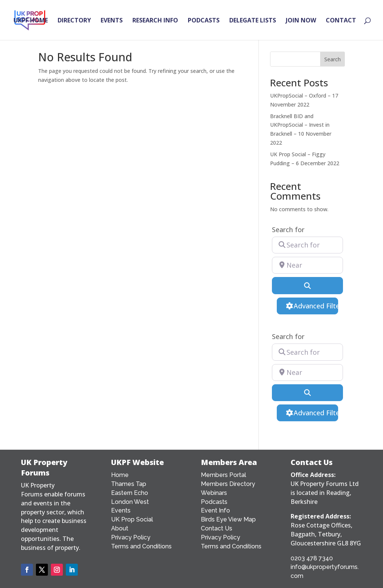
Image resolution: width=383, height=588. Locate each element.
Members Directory (228, 484)
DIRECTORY (74, 21)
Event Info (215, 510)
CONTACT (341, 21)
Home (120, 475)
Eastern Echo (130, 493)
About (120, 528)
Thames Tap (129, 484)
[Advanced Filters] (307, 306)
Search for (288, 230)
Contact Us (217, 528)
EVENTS (112, 21)
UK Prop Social (132, 519)
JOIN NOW (301, 21)
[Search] (307, 285)
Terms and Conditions (141, 546)
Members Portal (223, 475)
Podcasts (214, 502)
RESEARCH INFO (155, 21)
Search (333, 59)
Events (121, 510)
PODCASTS (204, 21)
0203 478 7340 (312, 558)
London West (130, 502)
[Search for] (307, 245)
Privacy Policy (131, 537)
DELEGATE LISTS (253, 21)
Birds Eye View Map (228, 519)
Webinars (214, 493)
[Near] (307, 265)
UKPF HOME (31, 21)
